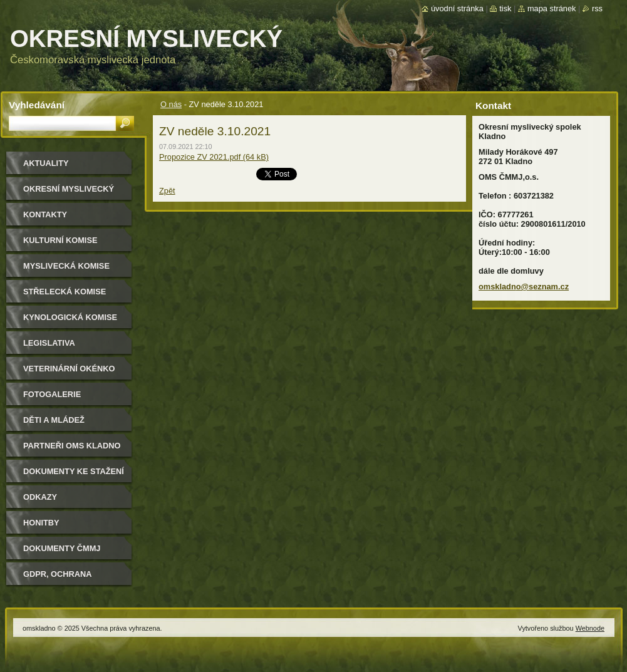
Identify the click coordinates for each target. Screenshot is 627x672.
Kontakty (45, 215)
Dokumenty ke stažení (74, 471)
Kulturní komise (60, 240)
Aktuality (46, 163)
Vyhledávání (37, 105)
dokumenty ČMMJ (62, 548)
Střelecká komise (65, 292)
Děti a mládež (54, 420)
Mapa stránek (552, 8)
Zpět (167, 191)
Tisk (505, 8)
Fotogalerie (52, 394)
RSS (597, 8)
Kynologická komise (70, 317)
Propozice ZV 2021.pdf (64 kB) (214, 157)
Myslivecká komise (66, 266)
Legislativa (49, 343)
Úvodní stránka (457, 8)
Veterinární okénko (69, 369)
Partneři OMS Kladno (72, 446)
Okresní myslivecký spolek (69, 193)
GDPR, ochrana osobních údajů (60, 578)
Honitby (41, 523)
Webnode (590, 628)
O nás (171, 104)
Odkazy (40, 497)
